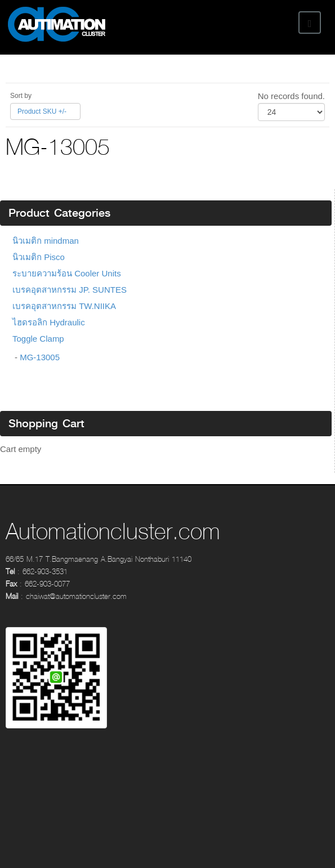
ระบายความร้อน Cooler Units (67, 273)
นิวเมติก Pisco (39, 257)
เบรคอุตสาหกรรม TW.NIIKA (64, 306)
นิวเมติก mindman (46, 241)
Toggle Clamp (38, 339)
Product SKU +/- (42, 111)
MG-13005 (40, 357)
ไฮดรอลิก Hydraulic (49, 322)
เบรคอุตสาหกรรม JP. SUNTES (70, 290)
